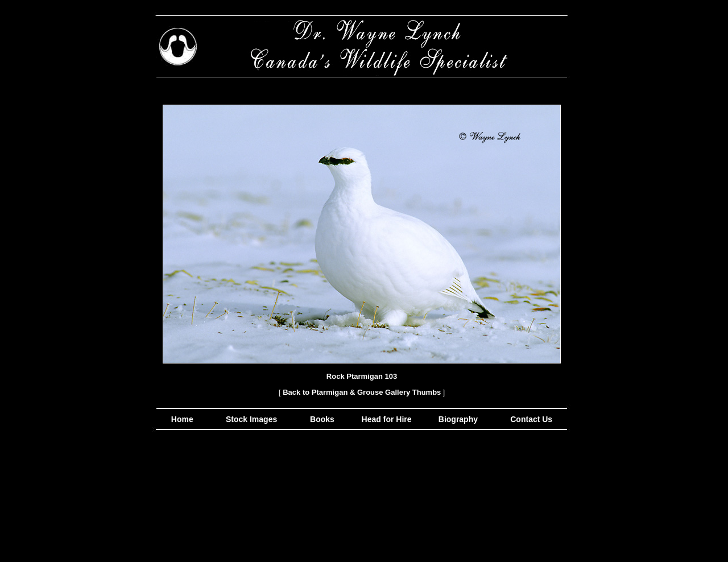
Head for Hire (388, 419)
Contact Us (530, 419)
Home (182, 419)
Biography (457, 419)
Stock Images (250, 419)
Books (323, 419)
